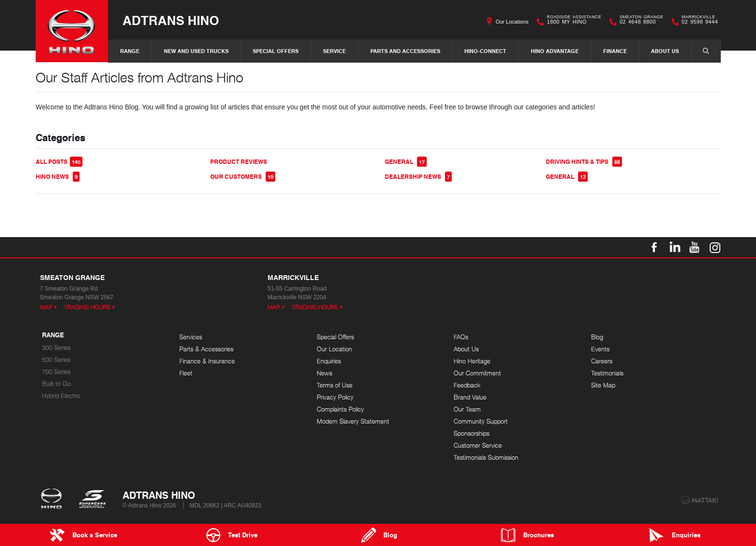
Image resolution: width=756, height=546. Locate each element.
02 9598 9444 (698, 22)
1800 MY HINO (572, 22)
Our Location (334, 349)
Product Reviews (239, 162)
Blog (597, 337)
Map (46, 307)
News (324, 373)
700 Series (56, 372)
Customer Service (478, 446)
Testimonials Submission (486, 458)
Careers (602, 361)
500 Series (56, 360)
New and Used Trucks (196, 51)
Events (600, 349)
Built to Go (56, 384)
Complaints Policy (340, 409)
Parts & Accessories (206, 349)
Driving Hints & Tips (584, 162)
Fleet (186, 373)
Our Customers (243, 177)
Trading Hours (87, 307)
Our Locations (512, 22)
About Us (665, 51)
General (406, 162)
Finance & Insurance (207, 361)
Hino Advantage (555, 51)
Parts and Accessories (405, 51)
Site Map (603, 385)
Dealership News (418, 177)
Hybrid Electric (61, 396)
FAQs (461, 337)
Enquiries (329, 361)
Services (191, 337)
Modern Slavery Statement (353, 421)
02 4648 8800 (639, 22)
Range (130, 51)
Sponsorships (472, 433)
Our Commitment (477, 373)
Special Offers (276, 51)
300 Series (56, 348)
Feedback (467, 385)
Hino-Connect (485, 51)
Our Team (467, 409)
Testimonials (607, 373)
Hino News (58, 177)
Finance (615, 51)
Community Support (481, 421)
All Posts (59, 162)
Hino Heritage (472, 361)
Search (701, 51)
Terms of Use (335, 385)
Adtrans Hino (171, 20)
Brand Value (470, 397)
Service (334, 51)
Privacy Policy (335, 397)
